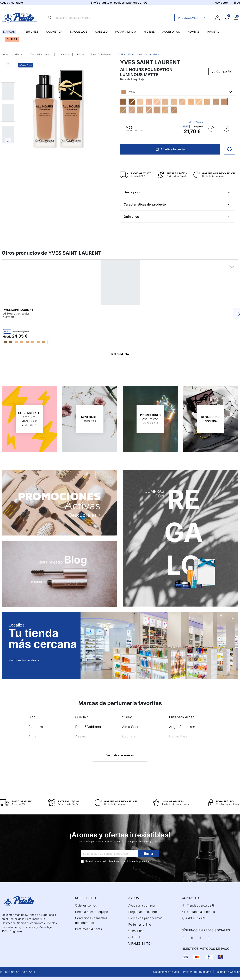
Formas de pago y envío (145, 918)
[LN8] (186, 102)
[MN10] (128, 110)
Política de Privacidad (197, 972)
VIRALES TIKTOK (140, 944)
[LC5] (161, 102)
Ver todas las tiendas (25, 660)
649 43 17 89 (196, 918)
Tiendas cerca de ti (200, 905)
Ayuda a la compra (141, 905)
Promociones (192, 18)
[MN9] (161, 110)
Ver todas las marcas (120, 755)
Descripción (133, 192)
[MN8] (153, 110)
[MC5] (228, 102)
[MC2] (220, 102)
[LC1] (144, 102)
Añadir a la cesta (170, 149)
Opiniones (131, 217)
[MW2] (170, 110)
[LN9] (195, 102)
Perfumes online (140, 924)
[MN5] (136, 110)
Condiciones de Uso (166, 972)
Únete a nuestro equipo (92, 912)
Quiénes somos (86, 905)
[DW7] (136, 102)
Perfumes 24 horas (88, 929)
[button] (236, 18)
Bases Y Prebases (101, 54)
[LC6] (170, 102)
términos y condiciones (122, 861)
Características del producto (145, 204)
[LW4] (203, 102)
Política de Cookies (228, 972)
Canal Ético (136, 931)
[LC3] (153, 102)
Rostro (80, 54)
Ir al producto (120, 354)
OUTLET (134, 937)
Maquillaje (64, 54)
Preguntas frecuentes (143, 912)
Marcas (19, 54)
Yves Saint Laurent (41, 54)
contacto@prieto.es (201, 912)
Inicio (5, 54)
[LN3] (178, 102)
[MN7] (144, 110)
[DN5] (128, 102)
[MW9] (178, 110)
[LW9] (211, 102)
